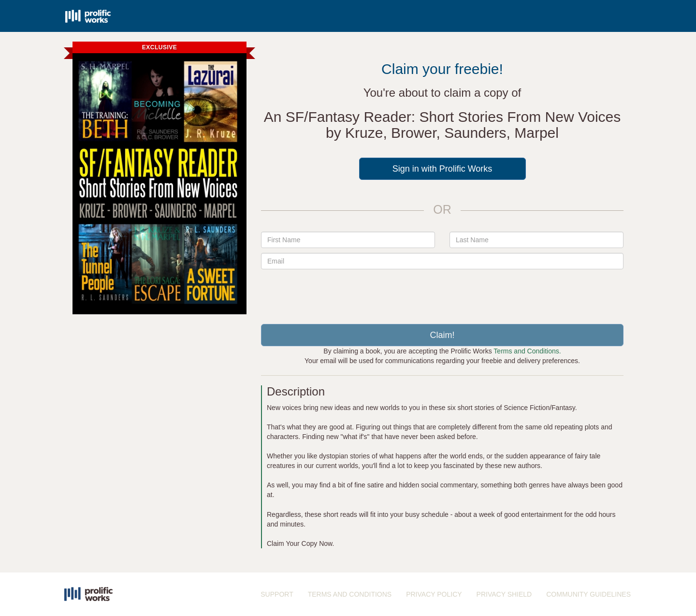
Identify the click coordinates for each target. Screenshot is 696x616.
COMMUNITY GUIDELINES (588, 594)
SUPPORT (277, 594)
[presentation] (442, 293)
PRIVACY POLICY (434, 594)
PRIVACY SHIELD (504, 594)
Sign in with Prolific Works (442, 169)
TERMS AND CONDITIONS (350, 594)
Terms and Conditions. (527, 351)
